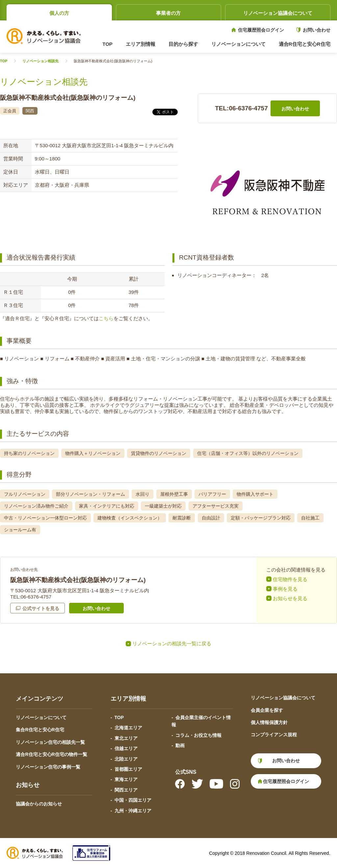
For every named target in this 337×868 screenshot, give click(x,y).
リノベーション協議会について (278, 13)
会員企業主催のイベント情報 (201, 721)
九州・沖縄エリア (133, 811)
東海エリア (126, 779)
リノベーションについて (41, 717)
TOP (107, 44)
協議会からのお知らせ (39, 804)
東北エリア (126, 738)
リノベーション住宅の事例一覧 (48, 767)
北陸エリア (126, 759)
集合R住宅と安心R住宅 (40, 730)
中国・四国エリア (133, 800)
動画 (180, 745)
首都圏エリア (128, 769)
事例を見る (285, 589)
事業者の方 (168, 13)
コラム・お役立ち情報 (198, 735)
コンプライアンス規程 (274, 735)
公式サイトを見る (41, 608)
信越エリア (126, 748)
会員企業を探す (267, 710)
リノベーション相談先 (40, 61)
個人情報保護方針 (269, 722)
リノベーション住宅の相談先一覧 (50, 742)
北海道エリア (128, 728)
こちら (106, 318)
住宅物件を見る (290, 579)
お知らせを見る (290, 598)
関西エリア (126, 790)
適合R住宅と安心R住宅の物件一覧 (51, 754)
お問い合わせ (317, 30)
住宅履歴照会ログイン (261, 30)
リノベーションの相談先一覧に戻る (172, 644)
